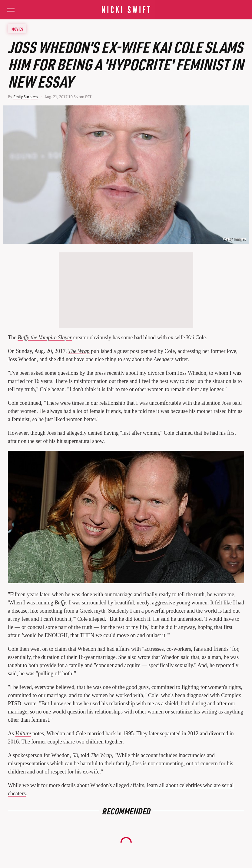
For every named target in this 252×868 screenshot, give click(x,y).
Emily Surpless (26, 97)
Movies (17, 29)
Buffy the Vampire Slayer (45, 338)
